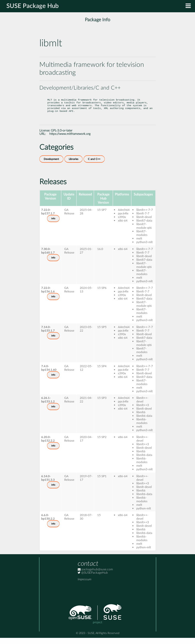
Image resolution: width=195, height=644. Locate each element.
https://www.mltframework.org (70, 140)
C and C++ (94, 165)
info (53, 225)
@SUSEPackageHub (93, 579)
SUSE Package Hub (33, 6)
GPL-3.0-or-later (62, 137)
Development (51, 165)
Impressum (84, 586)
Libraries (73, 165)
